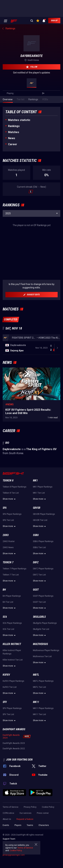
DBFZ (36, 585)
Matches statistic (19, 120)
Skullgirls (39, 640)
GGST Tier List (39, 625)
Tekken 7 (8, 585)
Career (13, 144)
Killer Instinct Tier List (13, 683)
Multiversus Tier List (42, 679)
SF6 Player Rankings (12, 537)
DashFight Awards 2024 (11, 759)
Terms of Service (10, 830)
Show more (10, 522)
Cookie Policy (48, 830)
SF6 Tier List (8, 543)
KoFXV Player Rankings (13, 704)
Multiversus (40, 667)
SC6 (5, 640)
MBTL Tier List (39, 710)
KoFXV (6, 698)
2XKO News (8, 570)
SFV (5, 725)
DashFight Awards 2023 (14, 766)
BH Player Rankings (12, 619)
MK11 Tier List (39, 737)
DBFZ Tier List (39, 598)
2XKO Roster (9, 564)
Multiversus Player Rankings (46, 673)
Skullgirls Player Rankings (45, 646)
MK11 (36, 725)
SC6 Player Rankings (12, 646)
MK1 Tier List (39, 516)
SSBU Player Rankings (43, 564)
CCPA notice (8, 836)
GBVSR (37, 531)
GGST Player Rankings (43, 619)
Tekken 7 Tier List (11, 598)
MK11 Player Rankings (43, 731)
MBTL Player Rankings (43, 704)
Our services (25, 836)
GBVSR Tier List (40, 543)
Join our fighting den (19, 783)
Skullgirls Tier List (41, 652)
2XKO (6, 558)
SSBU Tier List (39, 570)
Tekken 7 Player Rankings (15, 592)
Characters (44, 848)
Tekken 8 (8, 503)
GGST (36, 613)
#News (9, 427)
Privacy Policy (30, 830)
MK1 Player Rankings (43, 510)
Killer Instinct (12, 667)
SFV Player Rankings (12, 731)
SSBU (36, 558)
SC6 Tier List (8, 652)
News (12, 138)
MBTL (36, 698)
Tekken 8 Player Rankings (15, 510)
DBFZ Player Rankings (43, 592)
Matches (14, 132)
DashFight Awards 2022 (14, 771)
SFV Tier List (8, 737)
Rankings (14, 126)
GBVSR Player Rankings (44, 537)
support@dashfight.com (14, 866)
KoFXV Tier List (10, 710)
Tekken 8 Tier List (11, 516)
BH (4, 613)
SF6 (5, 531)
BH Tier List (8, 625)
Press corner (43, 836)
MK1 (35, 503)
